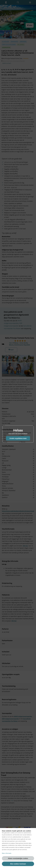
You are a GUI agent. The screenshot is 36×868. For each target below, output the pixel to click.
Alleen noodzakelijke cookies (18, 858)
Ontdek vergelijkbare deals (18, 438)
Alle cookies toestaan (18, 864)
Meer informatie (7, 853)
